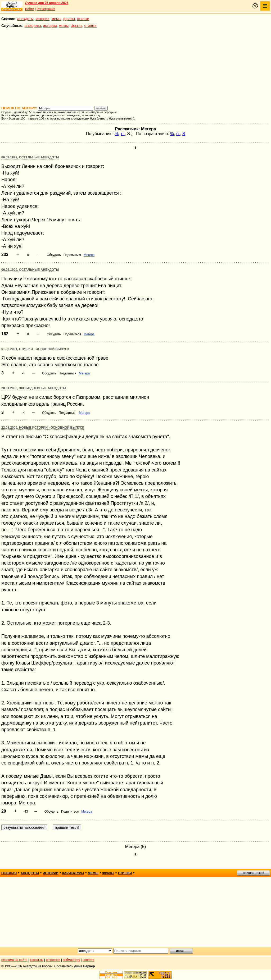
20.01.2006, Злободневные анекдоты (34, 388)
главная (9, 873)
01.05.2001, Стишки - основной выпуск (35, 349)
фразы (69, 19)
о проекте (53, 960)
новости (88, 960)
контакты (37, 960)
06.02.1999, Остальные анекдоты (30, 157)
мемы (57, 19)
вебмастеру (71, 960)
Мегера (89, 255)
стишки (83, 19)
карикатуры (73, 873)
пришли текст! (253, 873)
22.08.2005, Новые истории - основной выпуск (43, 428)
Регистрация (46, 9)
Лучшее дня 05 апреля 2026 (47, 3)
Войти (30, 9)
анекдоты (25, 19)
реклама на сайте (14, 960)
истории (43, 19)
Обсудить (54, 255)
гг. (123, 134)
